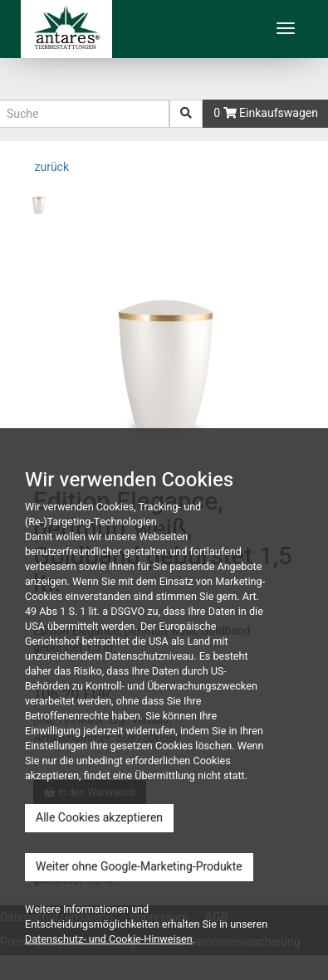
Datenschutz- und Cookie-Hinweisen (109, 939)
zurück (50, 167)
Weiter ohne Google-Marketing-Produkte (139, 867)
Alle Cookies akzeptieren (99, 818)
